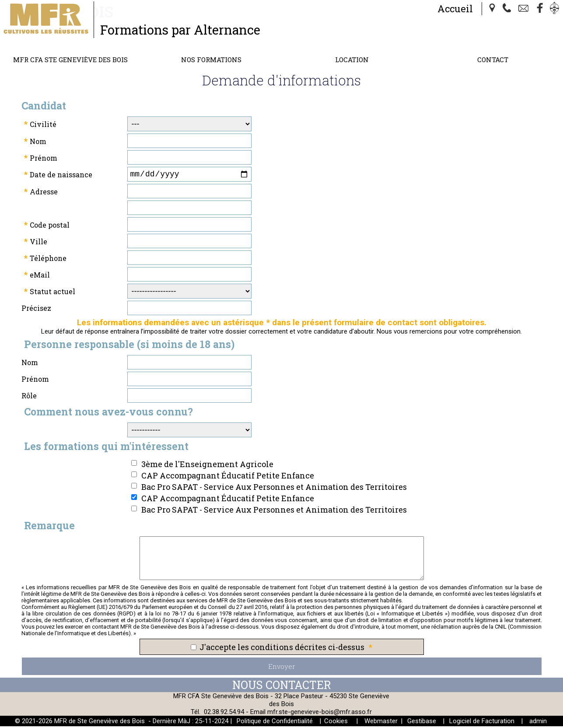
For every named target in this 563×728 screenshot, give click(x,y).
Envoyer (282, 668)
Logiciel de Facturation (482, 723)
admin (538, 723)
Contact (493, 60)
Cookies (336, 723)
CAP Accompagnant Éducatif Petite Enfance (228, 477)
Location (352, 60)
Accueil (455, 9)
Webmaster (381, 723)
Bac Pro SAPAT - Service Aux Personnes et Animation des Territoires (274, 489)
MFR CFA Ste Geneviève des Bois (70, 60)
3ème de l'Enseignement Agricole (207, 466)
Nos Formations (211, 60)
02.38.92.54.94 (224, 714)
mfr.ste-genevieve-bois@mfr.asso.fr (320, 714)
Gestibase (422, 723)
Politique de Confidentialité (275, 723)
